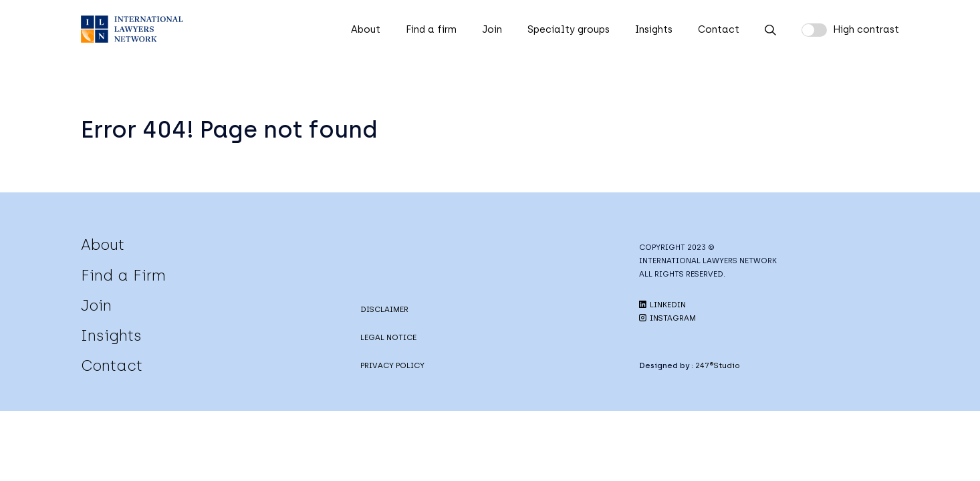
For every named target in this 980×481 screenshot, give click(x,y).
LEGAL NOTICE (388, 337)
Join (492, 29)
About (366, 29)
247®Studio (718, 365)
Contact (719, 29)
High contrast (866, 29)
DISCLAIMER (384, 309)
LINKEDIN (662, 305)
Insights (654, 29)
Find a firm (431, 29)
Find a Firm (123, 275)
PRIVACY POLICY (392, 365)
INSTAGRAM (667, 318)
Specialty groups (569, 29)
